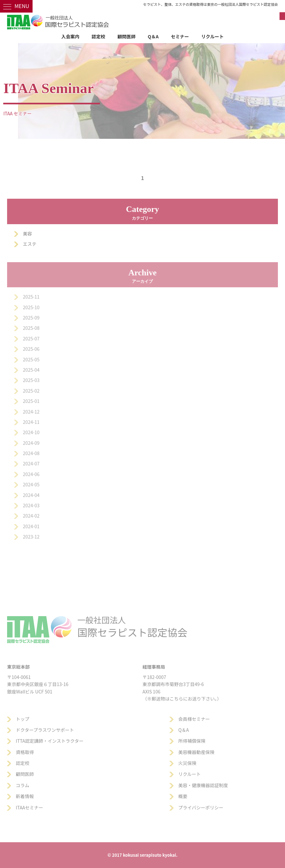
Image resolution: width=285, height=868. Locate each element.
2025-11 (31, 297)
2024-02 (31, 516)
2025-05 (31, 359)
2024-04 (31, 495)
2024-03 (31, 505)
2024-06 (31, 474)
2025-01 (31, 401)
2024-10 (31, 432)
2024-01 (31, 526)
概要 (183, 796)
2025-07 (31, 339)
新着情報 (25, 796)
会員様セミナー (194, 719)
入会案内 (70, 36)
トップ (23, 719)
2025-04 (31, 370)
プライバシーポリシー (201, 807)
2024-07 (31, 463)
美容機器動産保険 (196, 752)
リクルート (212, 36)
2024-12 (31, 412)
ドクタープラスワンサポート (45, 730)
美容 (27, 234)
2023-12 (31, 537)
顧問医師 (126, 36)
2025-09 (31, 318)
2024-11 (31, 422)
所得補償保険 (192, 741)
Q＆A (153, 36)
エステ (30, 244)
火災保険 (187, 763)
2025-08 (31, 328)
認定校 (98, 36)
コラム (23, 785)
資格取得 (25, 752)
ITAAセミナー (29, 807)
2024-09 (31, 443)
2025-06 (31, 349)
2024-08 (31, 453)
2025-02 (31, 391)
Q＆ (182, 730)
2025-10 (31, 307)
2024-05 (31, 484)
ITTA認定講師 (29, 741)
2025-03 (31, 380)
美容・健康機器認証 (199, 785)
